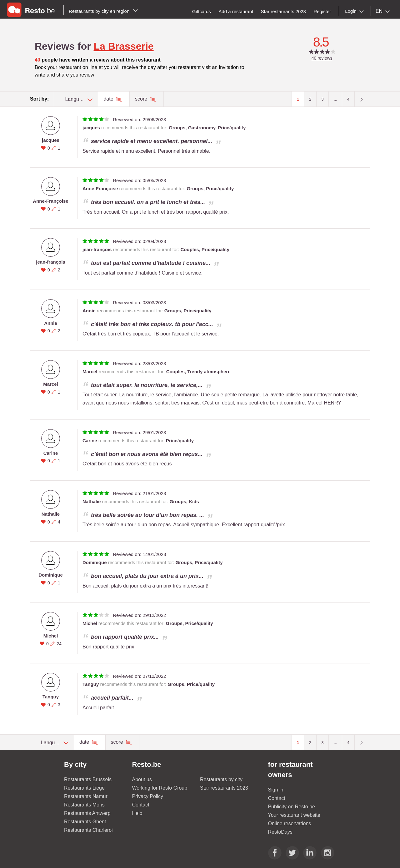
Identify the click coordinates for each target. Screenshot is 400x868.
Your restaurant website (294, 815)
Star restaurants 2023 (224, 788)
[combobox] (356, 11)
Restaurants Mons (84, 805)
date (109, 99)
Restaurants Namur (86, 796)
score (142, 99)
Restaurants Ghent (85, 822)
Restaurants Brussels (88, 779)
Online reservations (290, 823)
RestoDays (280, 832)
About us (142, 779)
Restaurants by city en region (103, 11)
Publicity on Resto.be (292, 807)
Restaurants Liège (84, 788)
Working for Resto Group (160, 788)
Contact (141, 805)
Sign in (276, 790)
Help (137, 813)
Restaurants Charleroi (88, 830)
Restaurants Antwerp (87, 813)
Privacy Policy (148, 796)
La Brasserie (124, 46)
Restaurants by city (221, 779)
